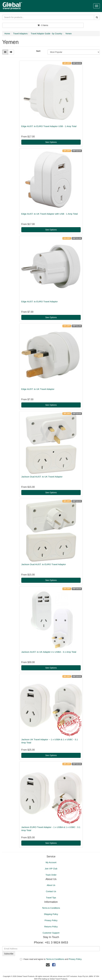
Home (7, 34)
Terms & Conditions (51, 908)
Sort (38, 51)
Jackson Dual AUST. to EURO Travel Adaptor (44, 564)
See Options (51, 142)
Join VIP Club (51, 869)
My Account (51, 862)
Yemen (68, 34)
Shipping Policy (51, 914)
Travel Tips (51, 898)
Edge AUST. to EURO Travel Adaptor (40, 301)
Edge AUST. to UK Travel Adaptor (38, 389)
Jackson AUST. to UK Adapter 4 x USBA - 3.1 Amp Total (49, 652)
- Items (43, 25)
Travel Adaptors (20, 34)
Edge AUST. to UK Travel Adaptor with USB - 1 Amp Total (50, 214)
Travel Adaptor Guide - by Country (46, 34)
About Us (51, 885)
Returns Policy (51, 927)
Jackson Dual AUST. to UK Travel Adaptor (42, 477)
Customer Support (51, 933)
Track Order (51, 875)
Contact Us (51, 891)
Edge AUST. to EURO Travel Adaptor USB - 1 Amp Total (49, 126)
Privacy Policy (51, 920)
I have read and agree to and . (51, 959)
